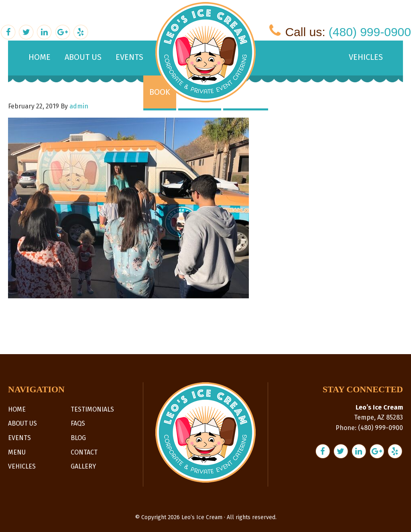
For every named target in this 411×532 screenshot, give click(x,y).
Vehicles (22, 466)
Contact (84, 452)
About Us (22, 423)
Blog (78, 438)
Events (19, 438)
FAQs (78, 423)
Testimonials (92, 409)
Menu (17, 452)
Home (17, 409)
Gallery (83, 466)
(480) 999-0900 (370, 32)
